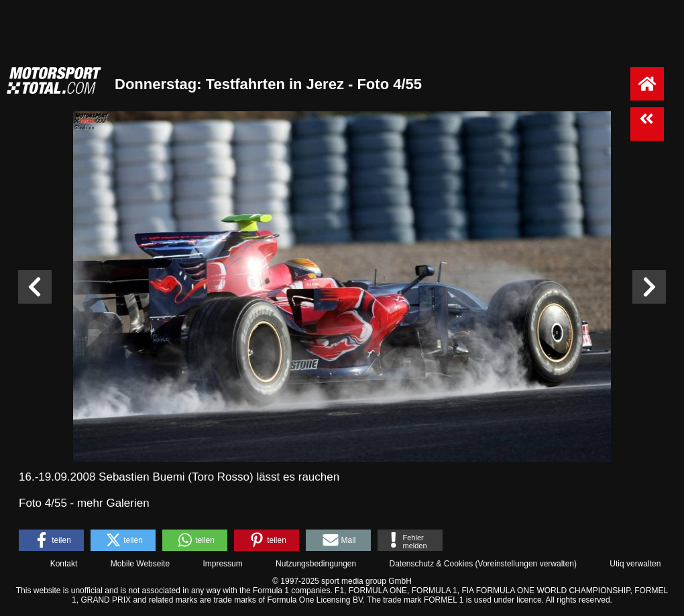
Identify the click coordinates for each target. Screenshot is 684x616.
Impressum (222, 564)
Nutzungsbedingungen (316, 564)
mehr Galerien (113, 503)
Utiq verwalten (635, 564)
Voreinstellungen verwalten (526, 564)
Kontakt (64, 564)
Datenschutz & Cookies (431, 564)
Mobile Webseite (140, 564)
